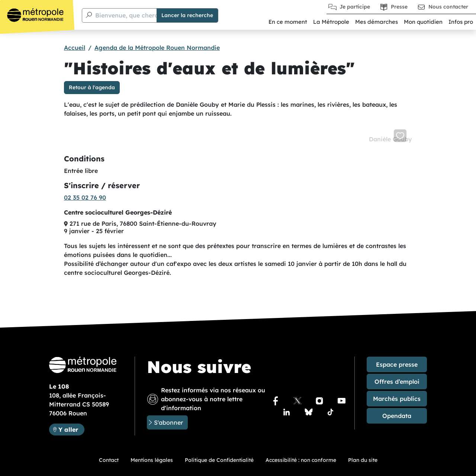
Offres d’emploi (397, 382)
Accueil (75, 48)
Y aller (71, 429)
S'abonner (168, 422)
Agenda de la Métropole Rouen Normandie (157, 48)
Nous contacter (448, 7)
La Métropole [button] (331, 22)
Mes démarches (377, 22)
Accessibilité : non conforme (301, 460)
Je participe (355, 7)
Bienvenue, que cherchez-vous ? (142, 15)
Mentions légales (152, 460)
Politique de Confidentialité (219, 460)
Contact (109, 460)
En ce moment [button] (288, 22)
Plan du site (363, 460)
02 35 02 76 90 (85, 197)
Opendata (397, 416)
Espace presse (397, 364)
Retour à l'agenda (92, 87)
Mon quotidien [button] (423, 22)
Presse (399, 7)
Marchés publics (397, 399)
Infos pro (461, 22)
